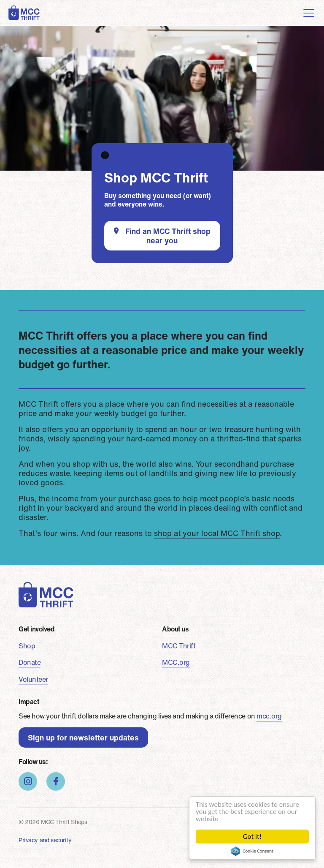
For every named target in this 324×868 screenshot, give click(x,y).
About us (175, 629)
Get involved (36, 629)
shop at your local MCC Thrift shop (217, 533)
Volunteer (33, 679)
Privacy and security (45, 840)
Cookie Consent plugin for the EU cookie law (252, 851)
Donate (30, 662)
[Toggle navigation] (309, 13)
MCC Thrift (179, 646)
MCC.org (176, 662)
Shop (27, 646)
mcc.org (269, 716)
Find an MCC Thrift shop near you (168, 236)
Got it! (252, 837)
